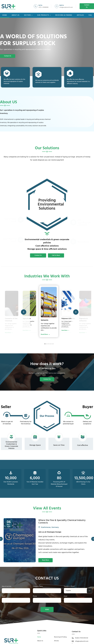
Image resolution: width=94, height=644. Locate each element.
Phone (35, 596)
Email (66, 596)
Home (5, 15)
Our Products (44, 15)
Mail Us (62, 5)
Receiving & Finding (64, 15)
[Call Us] (36, 6)
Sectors (28, 15)
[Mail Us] (57, 6)
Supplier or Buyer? (69, 586)
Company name (38, 586)
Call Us (40, 5)
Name (4, 596)
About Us (16, 15)
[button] (24, 312)
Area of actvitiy (7, 586)
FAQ (90, 15)
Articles (80, 15)
